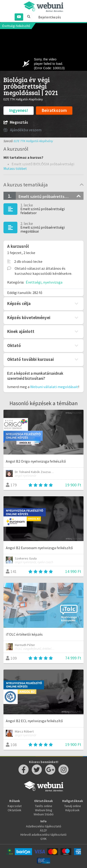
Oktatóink (14, 810)
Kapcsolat (15, 806)
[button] (15, 168)
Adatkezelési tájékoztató (44, 826)
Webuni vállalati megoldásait (54, 387)
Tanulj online (73, 806)
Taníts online (44, 806)
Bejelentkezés (50, 17)
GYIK (43, 839)
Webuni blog (44, 810)
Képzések (72, 810)
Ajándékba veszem (23, 130)
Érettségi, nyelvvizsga (44, 282)
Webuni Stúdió (44, 814)
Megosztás (16, 122)
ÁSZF (43, 830)
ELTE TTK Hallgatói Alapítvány (33, 141)
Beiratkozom (54, 110)
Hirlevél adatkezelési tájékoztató (43, 835)
